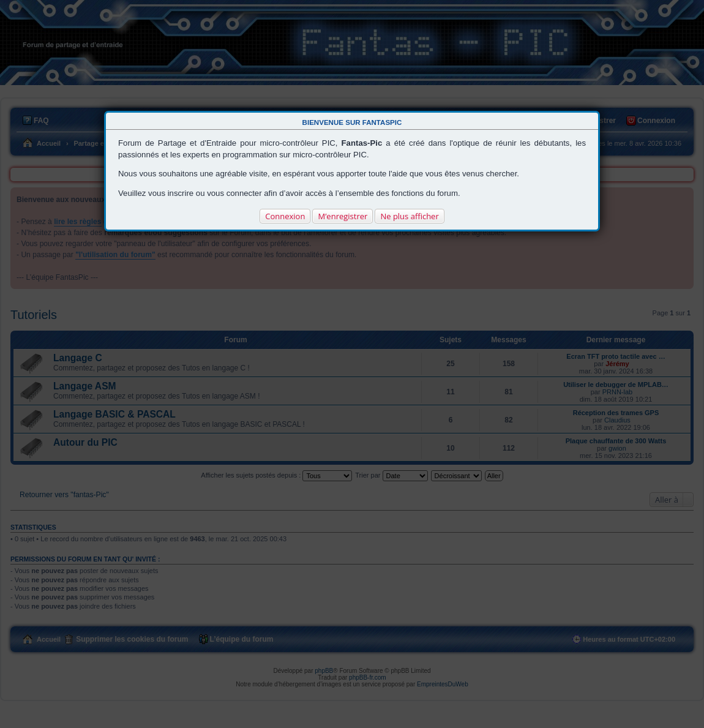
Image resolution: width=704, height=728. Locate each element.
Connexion (285, 216)
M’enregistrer (343, 216)
